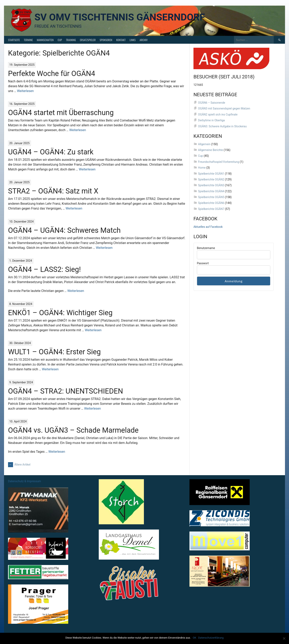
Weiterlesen (25, 91)
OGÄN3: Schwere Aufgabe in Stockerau (222, 126)
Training (71, 40)
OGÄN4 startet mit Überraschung (61, 113)
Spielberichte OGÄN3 (211, 185)
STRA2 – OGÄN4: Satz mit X (53, 191)
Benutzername (206, 248)
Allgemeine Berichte (211, 150)
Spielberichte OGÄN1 (211, 174)
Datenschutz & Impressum (24, 481)
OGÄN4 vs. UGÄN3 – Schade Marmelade (73, 430)
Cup (60, 40)
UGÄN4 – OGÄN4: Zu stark (51, 152)
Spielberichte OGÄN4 (211, 191)
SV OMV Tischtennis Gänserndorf (120, 17)
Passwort (203, 263)
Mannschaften (45, 40)
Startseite (14, 40)
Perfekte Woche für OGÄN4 (52, 74)
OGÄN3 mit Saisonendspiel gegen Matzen (224, 108)
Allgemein (204, 144)
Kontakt (121, 40)
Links (133, 40)
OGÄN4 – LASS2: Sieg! (44, 269)
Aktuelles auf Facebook (208, 227)
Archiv (144, 40)
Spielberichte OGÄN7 (211, 209)
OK (194, 638)
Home (202, 168)
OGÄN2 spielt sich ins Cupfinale (218, 114)
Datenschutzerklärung (211, 638)
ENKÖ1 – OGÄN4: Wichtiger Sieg (60, 313)
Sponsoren (106, 40)
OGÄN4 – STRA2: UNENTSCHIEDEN (66, 391)
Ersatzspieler (88, 40)
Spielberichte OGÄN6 (211, 203)
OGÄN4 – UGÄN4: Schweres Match (64, 230)
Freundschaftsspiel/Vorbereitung (219, 162)
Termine (28, 40)
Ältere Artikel (19, 465)
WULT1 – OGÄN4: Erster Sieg (54, 352)
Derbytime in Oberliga (211, 120)
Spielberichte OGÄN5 (211, 197)
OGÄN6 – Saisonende (212, 103)
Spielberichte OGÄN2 (211, 179)
